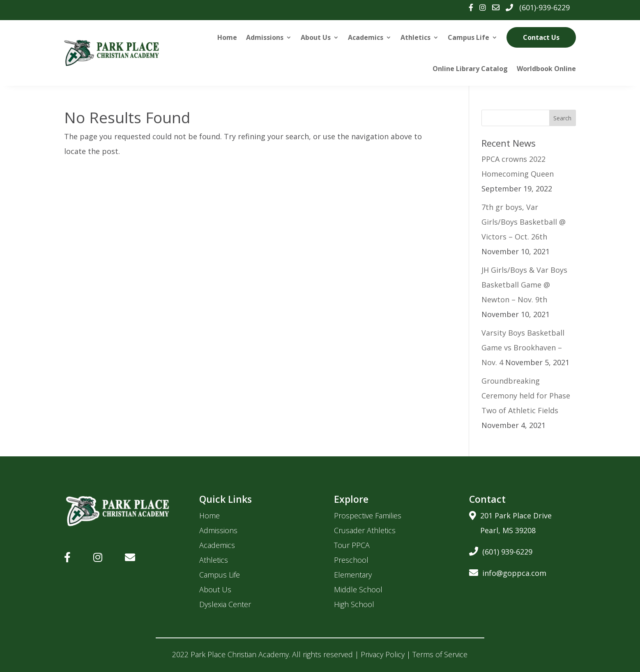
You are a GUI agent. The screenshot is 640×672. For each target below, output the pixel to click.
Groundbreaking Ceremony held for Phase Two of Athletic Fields (526, 396)
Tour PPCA (352, 545)
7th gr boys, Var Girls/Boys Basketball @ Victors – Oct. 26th (524, 222)
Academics (366, 37)
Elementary (353, 575)
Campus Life (468, 37)
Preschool (351, 560)
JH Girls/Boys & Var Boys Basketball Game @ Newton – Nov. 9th (524, 285)
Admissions (265, 37)
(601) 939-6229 (501, 550)
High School (354, 604)
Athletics (416, 37)
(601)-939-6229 (544, 7)
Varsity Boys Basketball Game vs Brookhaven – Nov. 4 (523, 348)
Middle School (358, 589)
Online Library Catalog (470, 69)
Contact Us (541, 37)
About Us (316, 37)
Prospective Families (368, 516)
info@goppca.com (508, 572)
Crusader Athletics (365, 530)
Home (227, 37)
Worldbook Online (546, 69)
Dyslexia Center (225, 604)
